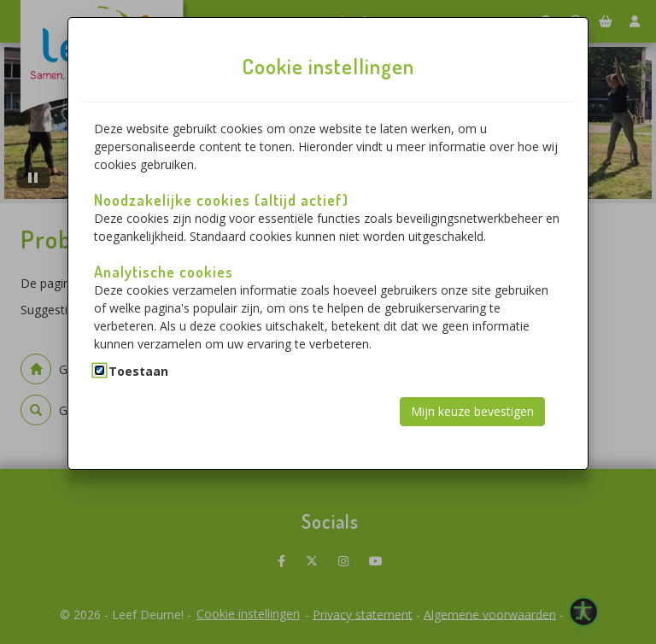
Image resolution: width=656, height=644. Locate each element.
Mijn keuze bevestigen (472, 411)
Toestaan (138, 371)
